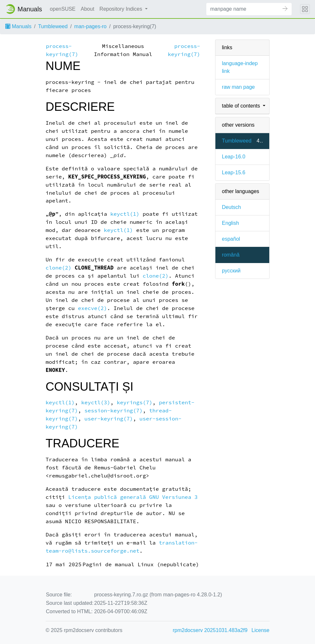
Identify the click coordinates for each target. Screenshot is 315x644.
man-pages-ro (91, 26)
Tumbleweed (53, 26)
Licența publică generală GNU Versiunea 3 (133, 497)
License (260, 630)
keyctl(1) (125, 214)
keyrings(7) (135, 402)
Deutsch (231, 207)
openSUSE (63, 9)
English (230, 223)
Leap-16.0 (234, 157)
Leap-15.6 (234, 172)
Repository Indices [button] (122, 9)
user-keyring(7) (109, 419)
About (88, 9)
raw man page (238, 87)
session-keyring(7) (114, 411)
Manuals (18, 26)
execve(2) (92, 308)
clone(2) (59, 268)
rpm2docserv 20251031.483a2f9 (210, 630)
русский (231, 271)
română (231, 255)
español (231, 239)
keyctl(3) (96, 402)
